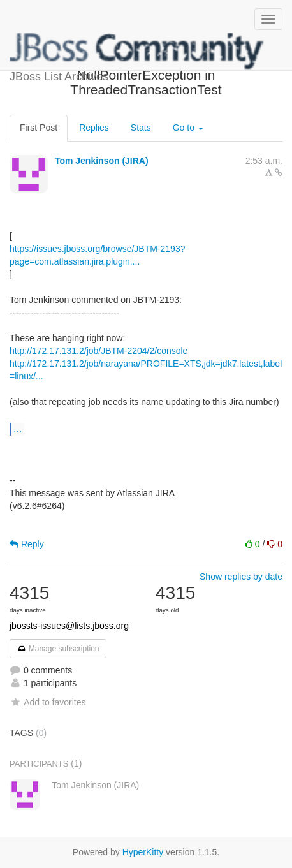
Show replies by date (241, 577)
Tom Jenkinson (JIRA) (102, 161)
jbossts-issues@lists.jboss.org (69, 626)
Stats (141, 128)
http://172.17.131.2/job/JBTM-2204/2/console (99, 351)
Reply (27, 544)
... (18, 429)
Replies (94, 128)
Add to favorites (47, 702)
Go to (188, 128)
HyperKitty (143, 852)
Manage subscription (58, 649)
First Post (39, 128)
